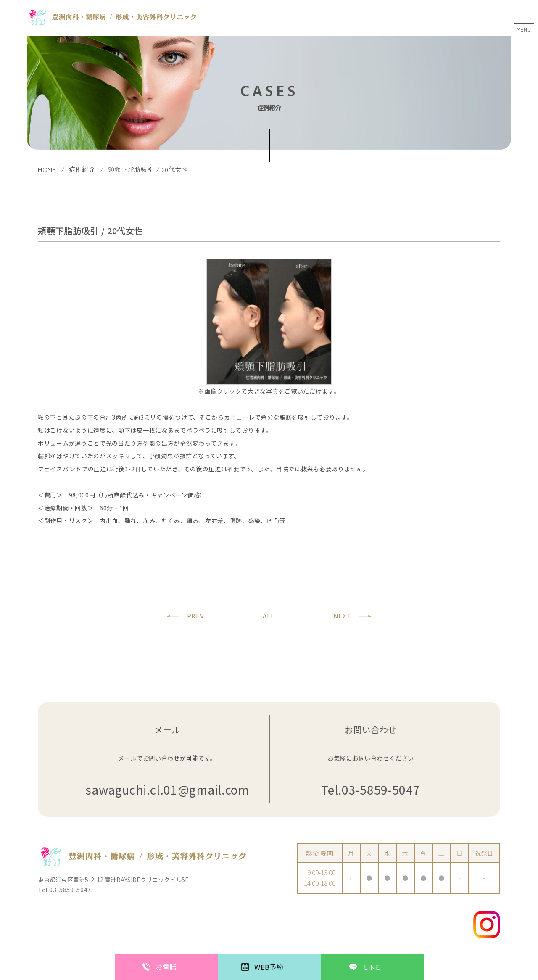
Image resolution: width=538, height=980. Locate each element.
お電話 (166, 967)
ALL (268, 616)
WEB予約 (269, 967)
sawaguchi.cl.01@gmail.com (167, 790)
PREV (196, 616)
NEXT (342, 616)
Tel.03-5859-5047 (371, 790)
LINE (372, 967)
